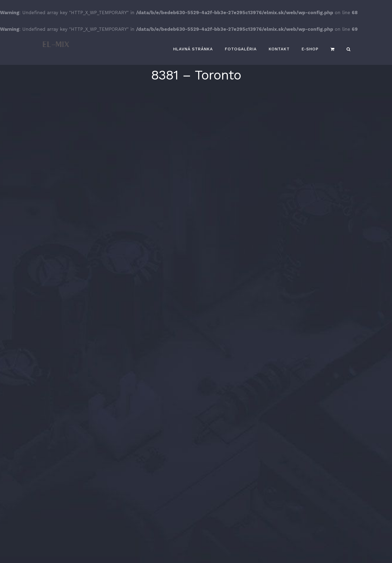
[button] (349, 49)
